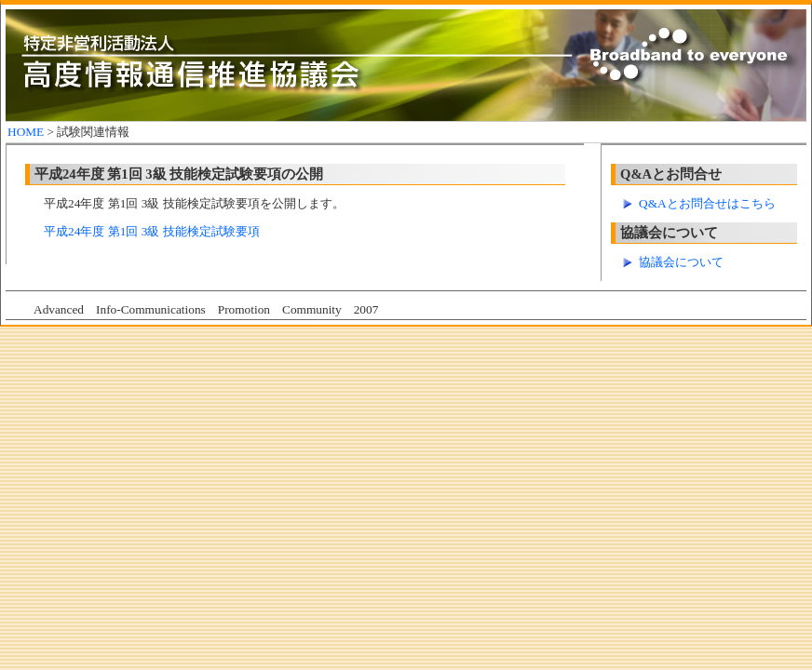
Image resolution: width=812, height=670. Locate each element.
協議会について (681, 262)
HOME (26, 132)
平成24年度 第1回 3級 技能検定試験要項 (152, 231)
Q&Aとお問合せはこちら (707, 203)
